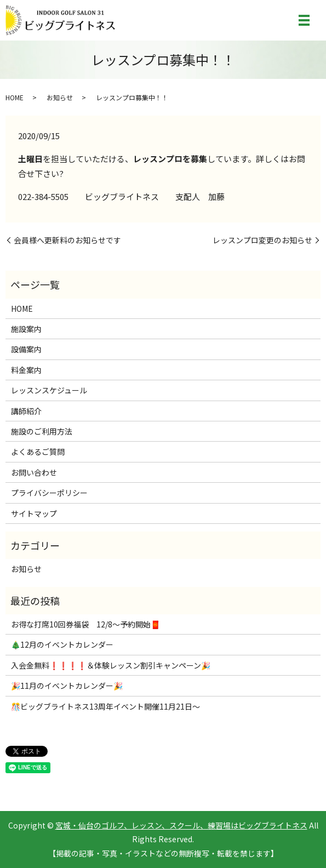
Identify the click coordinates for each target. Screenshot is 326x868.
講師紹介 (26, 411)
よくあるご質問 (38, 452)
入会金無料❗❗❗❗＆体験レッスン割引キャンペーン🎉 (111, 665)
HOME (15, 97)
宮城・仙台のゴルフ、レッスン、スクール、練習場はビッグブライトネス (181, 825)
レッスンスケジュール (49, 390)
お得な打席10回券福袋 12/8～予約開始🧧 (85, 624)
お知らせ (60, 97)
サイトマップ (34, 513)
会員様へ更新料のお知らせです (67, 240)
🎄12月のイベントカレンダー (62, 644)
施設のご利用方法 (42, 431)
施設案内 (26, 329)
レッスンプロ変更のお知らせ (262, 240)
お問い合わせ (34, 472)
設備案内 (26, 349)
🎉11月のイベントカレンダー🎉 (67, 686)
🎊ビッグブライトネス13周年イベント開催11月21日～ (105, 706)
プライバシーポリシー (49, 493)
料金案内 (26, 370)
